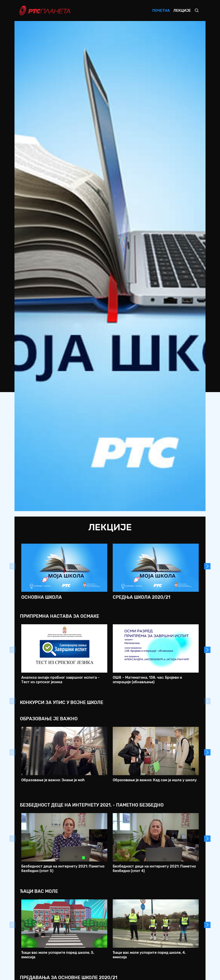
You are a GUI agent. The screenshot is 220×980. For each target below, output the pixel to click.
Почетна (161, 11)
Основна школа (42, 597)
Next (207, 566)
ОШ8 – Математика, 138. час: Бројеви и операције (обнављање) (147, 680)
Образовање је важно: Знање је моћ (53, 780)
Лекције (182, 11)
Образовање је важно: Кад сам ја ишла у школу (155, 780)
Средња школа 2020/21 (141, 597)
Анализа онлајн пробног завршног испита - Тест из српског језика (60, 680)
